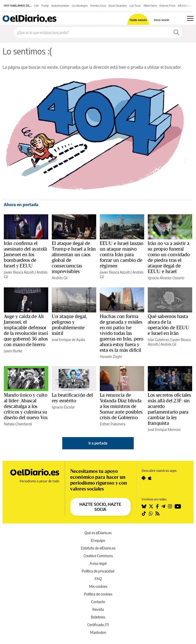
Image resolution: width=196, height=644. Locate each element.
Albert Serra (150, 6)
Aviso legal (98, 563)
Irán (36, 6)
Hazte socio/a (138, 20)
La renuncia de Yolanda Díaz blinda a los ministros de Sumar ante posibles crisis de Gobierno (121, 406)
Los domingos (80, 6)
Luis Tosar (135, 6)
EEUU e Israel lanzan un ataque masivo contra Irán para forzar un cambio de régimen (122, 255)
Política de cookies (98, 594)
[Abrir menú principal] (190, 18)
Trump (45, 6)
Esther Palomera (113, 424)
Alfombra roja (186, 6)
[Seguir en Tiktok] (144, 513)
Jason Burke (13, 351)
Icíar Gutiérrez (158, 340)
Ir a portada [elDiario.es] (98, 443)
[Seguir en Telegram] (163, 506)
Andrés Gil (60, 278)
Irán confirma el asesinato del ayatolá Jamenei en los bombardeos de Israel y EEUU (25, 255)
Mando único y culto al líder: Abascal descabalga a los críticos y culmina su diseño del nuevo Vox (26, 406)
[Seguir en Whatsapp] (151, 513)
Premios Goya (98, 6)
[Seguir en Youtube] (178, 506)
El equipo (98, 540)
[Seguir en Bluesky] (144, 506)
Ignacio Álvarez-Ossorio (166, 278)
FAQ (98, 579)
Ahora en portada (21, 205)
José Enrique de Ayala (68, 340)
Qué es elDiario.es (98, 533)
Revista (98, 609)
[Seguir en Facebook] (157, 506)
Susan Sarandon (118, 6)
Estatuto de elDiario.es (98, 548)
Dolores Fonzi (167, 6)
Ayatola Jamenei (60, 6)
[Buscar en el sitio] (92, 32)
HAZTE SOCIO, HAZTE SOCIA (100, 507)
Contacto (98, 602)
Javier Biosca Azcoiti (19, 272)
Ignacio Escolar (63, 407)
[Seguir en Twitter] (151, 506)
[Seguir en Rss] (157, 513)
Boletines (98, 617)
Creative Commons (98, 556)
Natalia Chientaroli (18, 424)
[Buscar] (176, 32)
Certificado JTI (98, 625)
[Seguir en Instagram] (170, 506)
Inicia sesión (162, 20)
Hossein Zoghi (111, 356)
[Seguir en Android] (144, 478)
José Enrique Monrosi (164, 430)
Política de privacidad (98, 571)
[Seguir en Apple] (150, 478)
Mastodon (98, 632)
